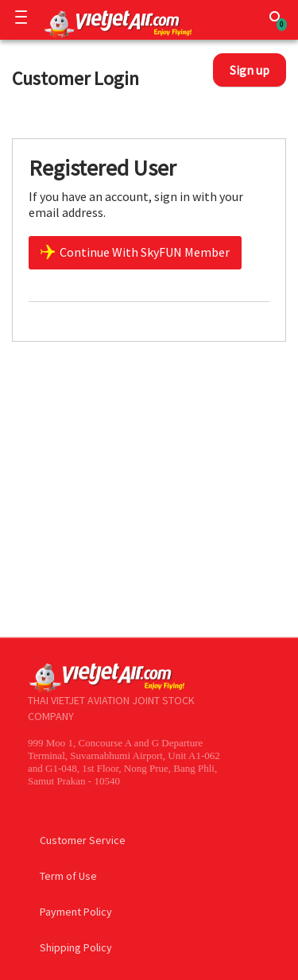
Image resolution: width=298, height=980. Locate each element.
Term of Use (68, 876)
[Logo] (114, 23)
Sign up (250, 70)
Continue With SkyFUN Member (135, 252)
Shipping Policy (76, 947)
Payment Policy (76, 912)
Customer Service (83, 840)
